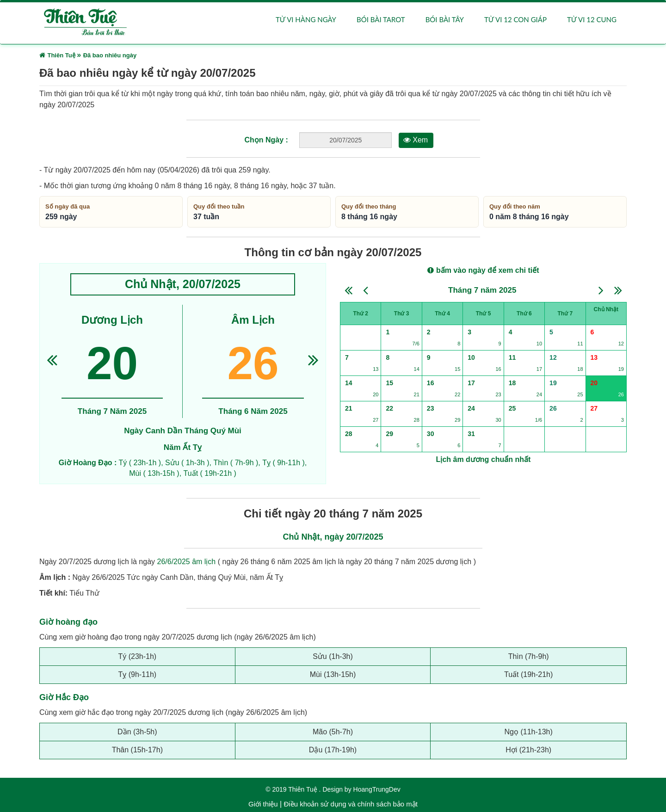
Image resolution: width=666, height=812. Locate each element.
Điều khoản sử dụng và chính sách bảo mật (350, 804)
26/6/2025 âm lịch (187, 562)
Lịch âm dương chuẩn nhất (484, 459)
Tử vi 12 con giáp (515, 19)
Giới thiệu (263, 804)
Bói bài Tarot (381, 19)
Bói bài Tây (445, 19)
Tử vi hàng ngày (306, 19)
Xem (416, 140)
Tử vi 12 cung (592, 19)
